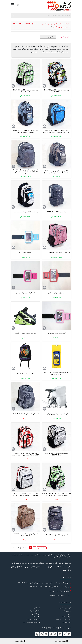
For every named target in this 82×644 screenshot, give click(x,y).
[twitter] (65, 634)
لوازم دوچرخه (17, 24)
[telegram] (51, 634)
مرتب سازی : (64, 37)
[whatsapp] (55, 634)
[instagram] (60, 634)
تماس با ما (37, 617)
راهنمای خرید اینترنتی (33, 619)
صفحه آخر (42, 548)
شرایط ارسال (36, 614)
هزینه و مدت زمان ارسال (63, 619)
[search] (13, 15)
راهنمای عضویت (35, 611)
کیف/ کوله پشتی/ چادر (60, 27)
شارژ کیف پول (67, 622)
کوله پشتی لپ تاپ (50, 46)
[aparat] (37, 634)
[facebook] (69, 634)
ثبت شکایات (36, 608)
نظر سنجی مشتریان (65, 608)
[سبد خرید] (17, 4)
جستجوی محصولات (31, 24)
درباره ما (69, 614)
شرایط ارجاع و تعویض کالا (32, 622)
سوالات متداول (67, 617)
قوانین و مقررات (66, 611)
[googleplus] (42, 634)
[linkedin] (46, 634)
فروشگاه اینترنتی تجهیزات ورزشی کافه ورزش (55, 24)
